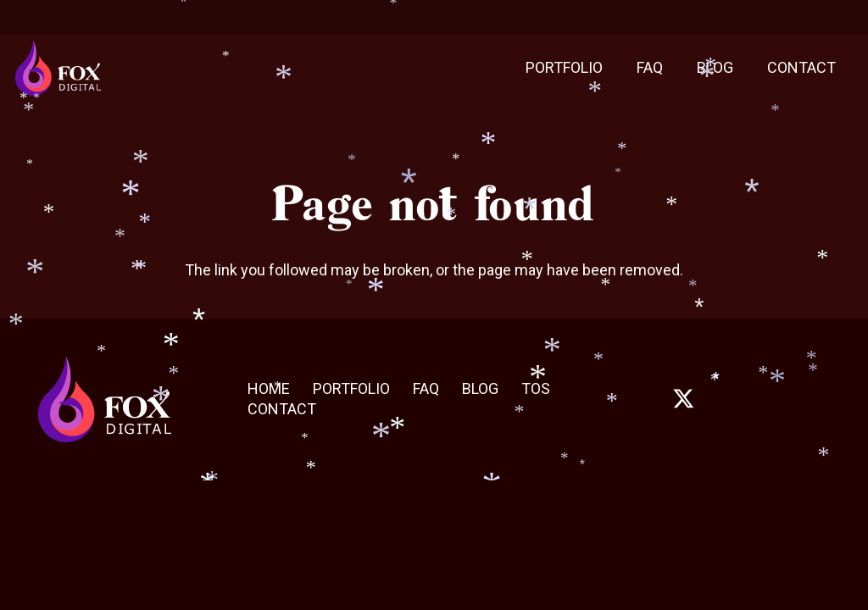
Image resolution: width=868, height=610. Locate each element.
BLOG (480, 388)
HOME (269, 388)
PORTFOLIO (351, 388)
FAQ (426, 388)
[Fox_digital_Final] (58, 68)
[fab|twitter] (683, 399)
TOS (536, 388)
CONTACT (282, 409)
